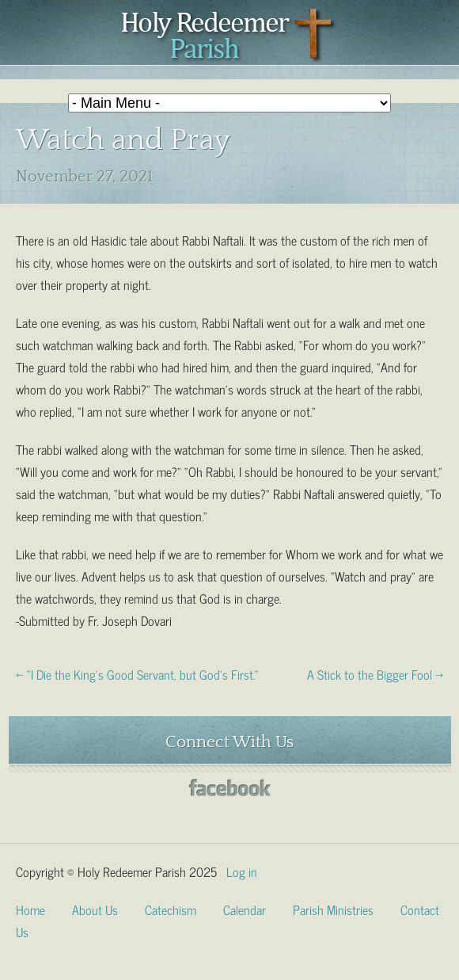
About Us (95, 909)
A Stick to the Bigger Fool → (375, 673)
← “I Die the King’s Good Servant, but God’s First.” (137, 673)
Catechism (171, 909)
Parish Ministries (333, 909)
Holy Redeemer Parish (229, 36)
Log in (242, 871)
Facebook (230, 788)
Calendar (245, 909)
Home (30, 909)
